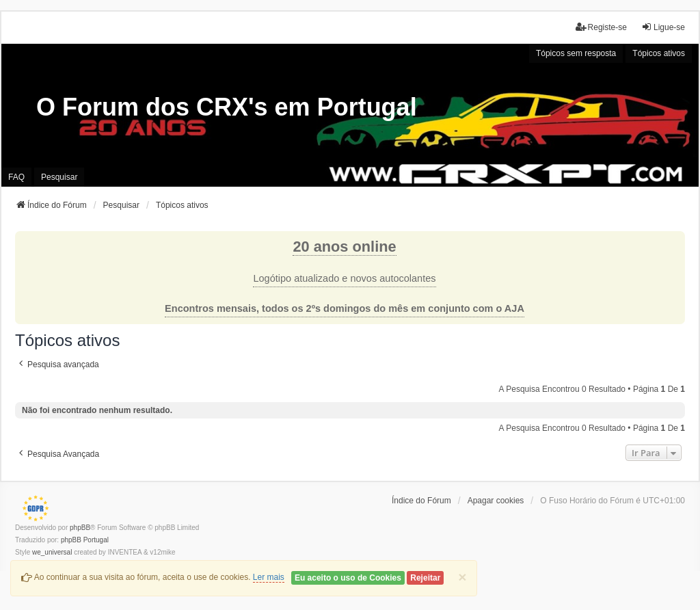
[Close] (462, 577)
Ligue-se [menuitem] (663, 27)
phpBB (80, 528)
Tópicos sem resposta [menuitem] (576, 53)
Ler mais (269, 577)
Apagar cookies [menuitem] (496, 501)
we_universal (52, 552)
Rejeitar (425, 578)
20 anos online (344, 247)
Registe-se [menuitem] (601, 27)
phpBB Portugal (85, 540)
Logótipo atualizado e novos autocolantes (344, 278)
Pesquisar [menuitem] (59, 177)
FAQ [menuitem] (16, 177)
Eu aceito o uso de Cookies (348, 578)
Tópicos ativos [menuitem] (659, 53)
